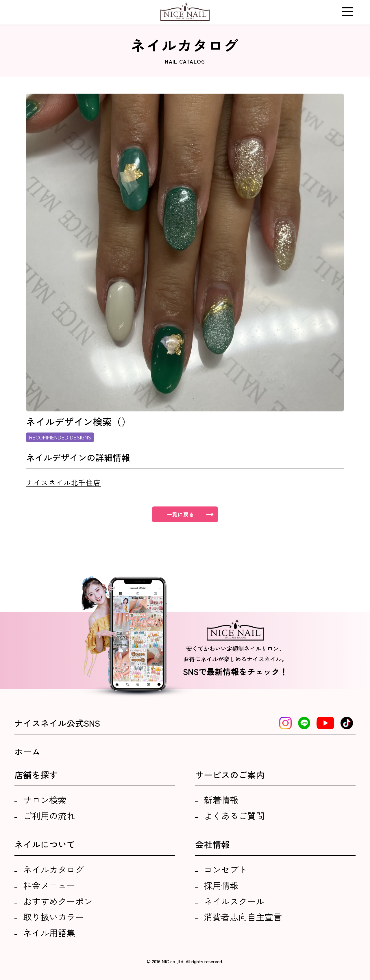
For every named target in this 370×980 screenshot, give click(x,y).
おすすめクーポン (58, 901)
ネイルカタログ (53, 869)
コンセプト (225, 869)
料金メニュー (49, 885)
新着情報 (221, 800)
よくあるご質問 (234, 816)
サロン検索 (45, 800)
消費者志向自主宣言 (243, 917)
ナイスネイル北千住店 (63, 482)
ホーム (27, 751)
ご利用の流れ (49, 816)
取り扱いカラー (53, 917)
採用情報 (221, 885)
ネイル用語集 (49, 933)
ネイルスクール (234, 901)
